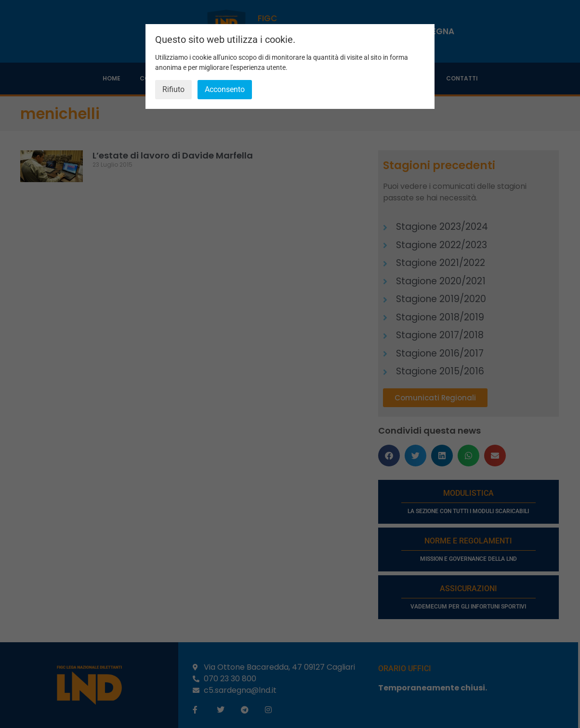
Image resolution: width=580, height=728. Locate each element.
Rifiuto (173, 89)
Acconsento (225, 89)
